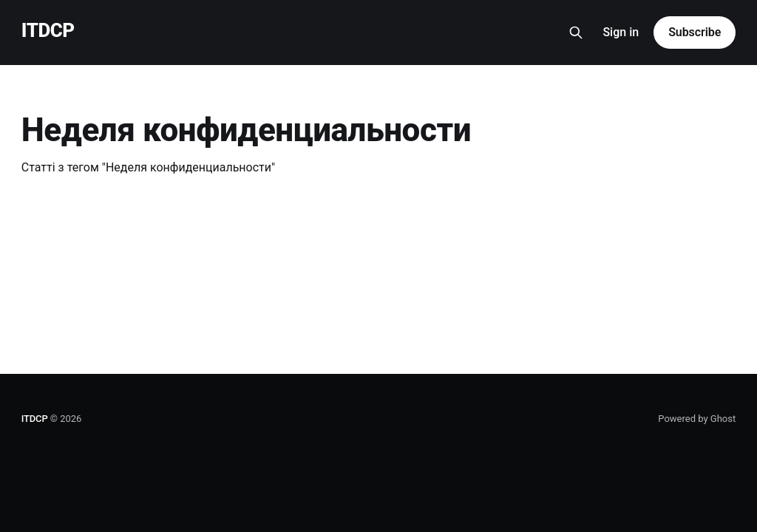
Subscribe (695, 32)
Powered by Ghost (697, 419)
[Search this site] (576, 33)
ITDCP (48, 31)
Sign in (621, 32)
